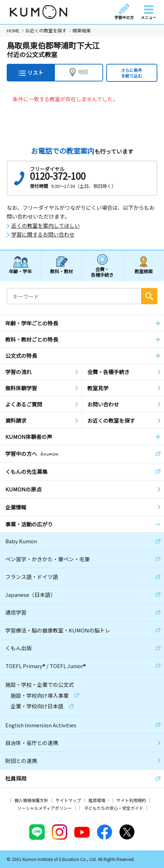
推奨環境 (97, 800)
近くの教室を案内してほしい (46, 226)
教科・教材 (61, 271)
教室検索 (144, 271)
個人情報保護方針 (31, 800)
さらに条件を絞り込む (132, 73)
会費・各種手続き (102, 272)
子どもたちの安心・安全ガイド (114, 808)
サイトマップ (68, 800)
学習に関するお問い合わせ (43, 234)
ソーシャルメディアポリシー (45, 808)
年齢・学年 (20, 271)
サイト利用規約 (131, 800)
